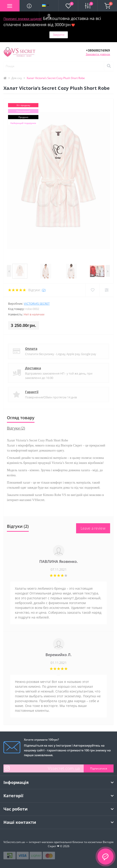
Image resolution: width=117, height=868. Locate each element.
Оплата (31, 349)
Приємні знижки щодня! (23, 19)
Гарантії (32, 392)
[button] (49, 16)
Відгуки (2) (16, 428)
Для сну (17, 78)
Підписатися (99, 768)
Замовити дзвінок (98, 54)
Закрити (59, 35)
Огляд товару (21, 418)
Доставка (33, 368)
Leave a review (93, 528)
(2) (44, 290)
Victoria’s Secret (37, 304)
